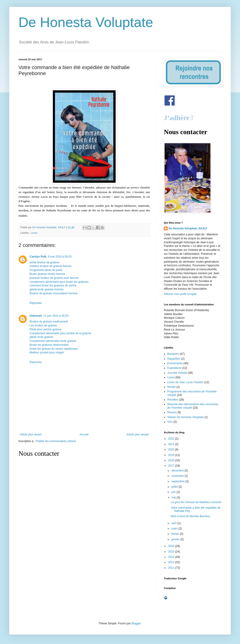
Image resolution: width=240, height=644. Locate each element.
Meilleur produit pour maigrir (47, 352)
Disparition (174, 359)
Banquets (173, 354)
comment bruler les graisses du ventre (53, 286)
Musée (171, 387)
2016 (172, 546)
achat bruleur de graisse (44, 262)
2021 (172, 444)
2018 (172, 460)
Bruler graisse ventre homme (47, 274)
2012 (172, 568)
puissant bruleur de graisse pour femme (54, 278)
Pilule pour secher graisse (45, 329)
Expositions (174, 368)
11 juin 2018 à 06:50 (56, 316)
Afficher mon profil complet (180, 294)
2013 (172, 562)
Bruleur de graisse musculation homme (54, 293)
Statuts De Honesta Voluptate (185, 417)
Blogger (136, 623)
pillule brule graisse (41, 337)
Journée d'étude (177, 373)
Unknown (36, 316)
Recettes (173, 400)
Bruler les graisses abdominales (49, 345)
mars (175, 529)
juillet (175, 487)
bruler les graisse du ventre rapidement (54, 349)
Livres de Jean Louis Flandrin (185, 382)
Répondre (36, 303)
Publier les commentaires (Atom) (56, 441)
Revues (172, 412)
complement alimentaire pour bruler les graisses (59, 282)
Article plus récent (31, 434)
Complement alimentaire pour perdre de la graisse (60, 333)
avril (174, 523)
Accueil (84, 434)
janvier (176, 539)
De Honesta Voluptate (86, 22)
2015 (172, 552)
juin (174, 492)
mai (174, 498)
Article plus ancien (138, 434)
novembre (178, 476)
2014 (172, 557)
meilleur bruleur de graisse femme (50, 266)
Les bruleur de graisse (43, 325)
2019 (172, 455)
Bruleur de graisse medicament (49, 322)
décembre (178, 471)
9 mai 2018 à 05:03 (60, 257)
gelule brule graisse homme (46, 289)
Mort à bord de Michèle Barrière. (191, 516)
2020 (172, 450)
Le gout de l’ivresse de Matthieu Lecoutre (196, 502)
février (176, 534)
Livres (34, 233)
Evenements (175, 363)
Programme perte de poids (46, 270)
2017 (172, 466)
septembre (178, 481)
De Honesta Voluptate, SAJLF (188, 228)
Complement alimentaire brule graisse (53, 341)
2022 (172, 439)
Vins (170, 422)
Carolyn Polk (38, 257)
